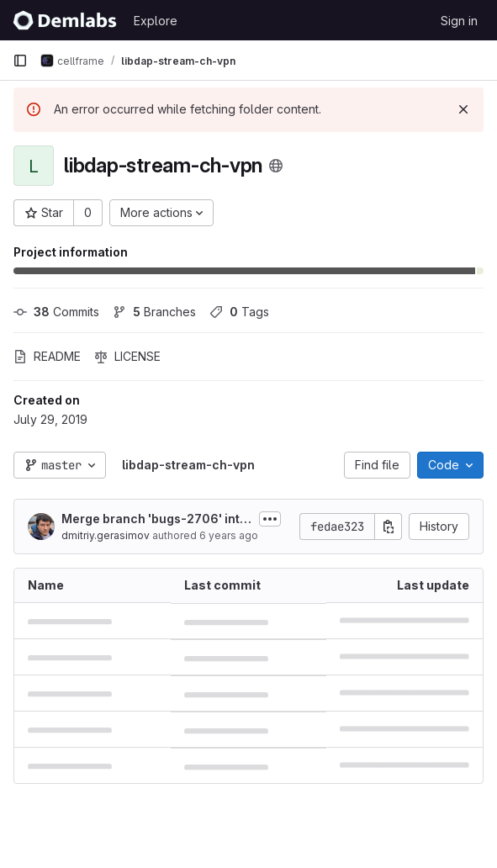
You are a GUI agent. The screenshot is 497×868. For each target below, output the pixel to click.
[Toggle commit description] (270, 519)
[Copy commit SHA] (389, 527)
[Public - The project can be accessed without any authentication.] (276, 166)
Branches (154, 312)
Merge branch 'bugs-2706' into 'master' (154, 519)
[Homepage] (65, 20)
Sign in (459, 21)
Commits (56, 312)
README (47, 356)
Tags (239, 312)
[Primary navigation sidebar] (20, 61)
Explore (156, 21)
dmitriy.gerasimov (106, 535)
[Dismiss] (463, 109)
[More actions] (161, 213)
